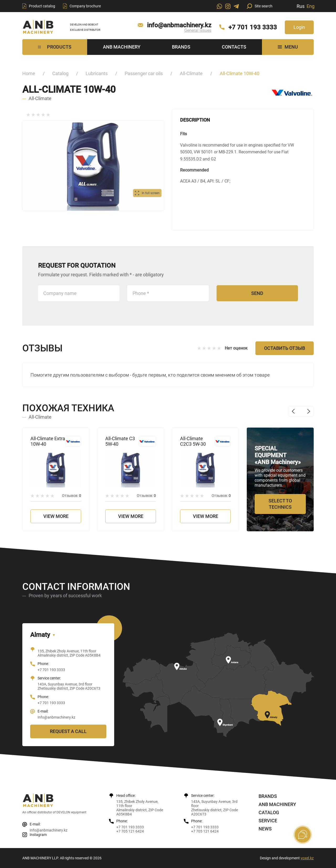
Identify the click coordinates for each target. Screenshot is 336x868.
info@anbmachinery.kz (179, 25)
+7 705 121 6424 (130, 831)
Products (55, 47)
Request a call (68, 731)
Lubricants (97, 73)
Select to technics (280, 504)
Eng (311, 6)
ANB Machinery (122, 47)
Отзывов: (72, 496)
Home (29, 73)
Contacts (234, 47)
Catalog (60, 73)
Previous (293, 411)
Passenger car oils (144, 73)
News (265, 829)
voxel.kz (307, 858)
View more (56, 516)
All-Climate (191, 73)
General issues (198, 30)
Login (299, 27)
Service (268, 821)
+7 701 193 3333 (253, 27)
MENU (288, 47)
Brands (181, 47)
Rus (301, 6)
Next (309, 411)
